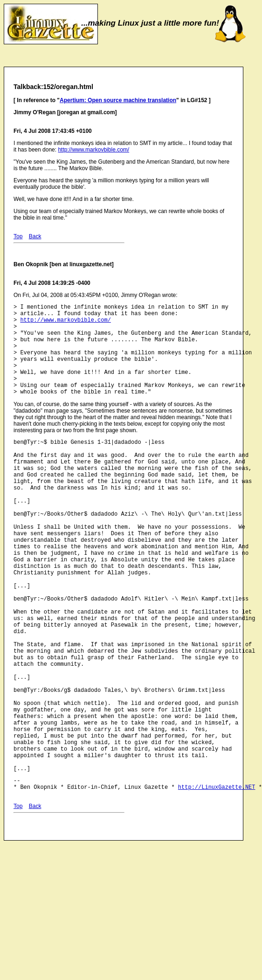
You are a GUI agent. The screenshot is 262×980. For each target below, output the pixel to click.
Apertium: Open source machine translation (118, 100)
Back (35, 236)
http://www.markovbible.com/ (93, 150)
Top (18, 236)
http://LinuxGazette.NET (217, 880)
